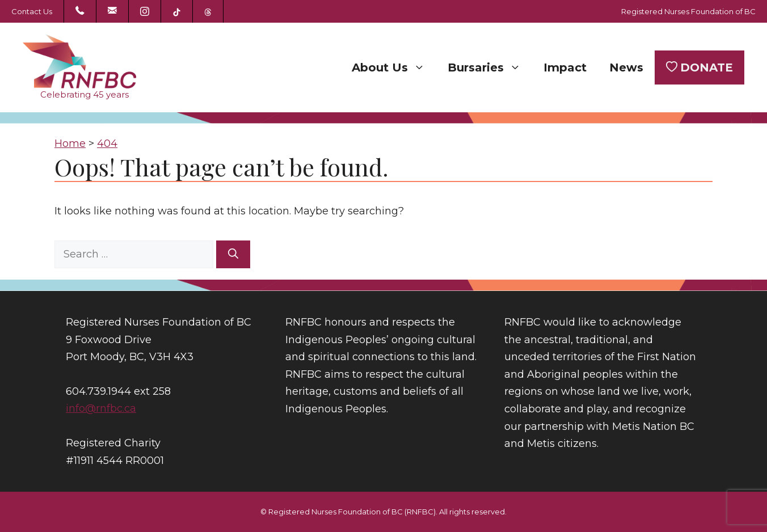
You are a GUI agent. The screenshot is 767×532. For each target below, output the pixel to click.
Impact (565, 67)
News (626, 67)
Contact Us (32, 11)
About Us (394, 67)
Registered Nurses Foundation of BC (688, 11)
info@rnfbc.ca (101, 408)
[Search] (233, 254)
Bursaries (490, 67)
